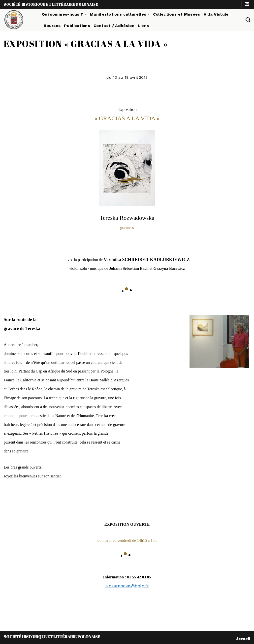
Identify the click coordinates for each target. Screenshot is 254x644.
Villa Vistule (216, 14)
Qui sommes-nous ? (64, 14)
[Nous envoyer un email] (247, 4)
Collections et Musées (177, 14)
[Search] (248, 20)
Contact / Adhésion (114, 26)
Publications (77, 26)
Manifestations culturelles (120, 14)
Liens (143, 26)
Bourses (52, 26)
